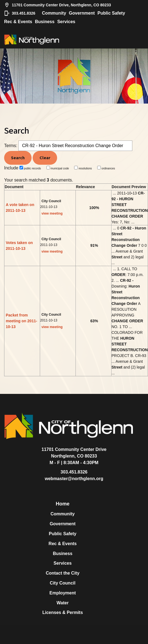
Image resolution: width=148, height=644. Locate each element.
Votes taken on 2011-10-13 (19, 246)
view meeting (52, 213)
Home (63, 504)
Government (82, 13)
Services (66, 22)
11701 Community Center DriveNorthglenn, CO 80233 (74, 453)
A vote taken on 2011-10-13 (20, 208)
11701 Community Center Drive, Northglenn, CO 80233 (58, 5)
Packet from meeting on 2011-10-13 (21, 321)
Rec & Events (18, 22)
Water (63, 603)
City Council (62, 583)
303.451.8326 (20, 13)
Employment (63, 593)
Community (54, 13)
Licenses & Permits (63, 612)
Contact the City (63, 573)
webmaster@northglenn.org (74, 479)
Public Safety (111, 13)
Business (45, 22)
